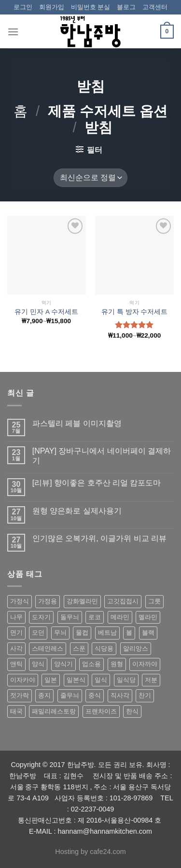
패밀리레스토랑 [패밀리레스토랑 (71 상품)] (54, 711)
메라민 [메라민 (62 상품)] (120, 617)
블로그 (126, 7)
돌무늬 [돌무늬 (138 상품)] (70, 617)
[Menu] (13, 32)
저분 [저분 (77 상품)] (151, 680)
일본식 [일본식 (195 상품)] (76, 680)
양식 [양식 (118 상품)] (38, 664)
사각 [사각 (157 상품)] (16, 648)
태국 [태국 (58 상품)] (16, 711)
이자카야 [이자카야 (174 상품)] (23, 680)
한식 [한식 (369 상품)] (132, 711)
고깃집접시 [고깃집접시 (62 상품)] (123, 601)
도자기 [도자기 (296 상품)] (41, 617)
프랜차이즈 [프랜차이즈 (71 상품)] (101, 711)
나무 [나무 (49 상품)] (16, 617)
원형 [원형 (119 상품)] (117, 664)
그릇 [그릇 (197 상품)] (154, 601)
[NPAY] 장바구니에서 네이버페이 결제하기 (102, 455)
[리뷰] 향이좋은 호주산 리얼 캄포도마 (97, 483)
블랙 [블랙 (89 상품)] (148, 633)
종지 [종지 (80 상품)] (44, 695)
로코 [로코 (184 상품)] (95, 617)
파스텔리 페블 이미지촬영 (77, 423)
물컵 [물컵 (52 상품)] (82, 633)
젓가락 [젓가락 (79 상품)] (20, 695)
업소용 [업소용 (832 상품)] (91, 664)
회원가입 (52, 7)
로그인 (23, 7)
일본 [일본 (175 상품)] (51, 680)
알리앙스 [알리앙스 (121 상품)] (136, 648)
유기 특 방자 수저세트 (134, 312)
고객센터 (155, 7)
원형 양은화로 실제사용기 (77, 511)
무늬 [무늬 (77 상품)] (60, 633)
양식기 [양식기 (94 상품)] (63, 664)
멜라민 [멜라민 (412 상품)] (148, 617)
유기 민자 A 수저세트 (46, 312)
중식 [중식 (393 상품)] (95, 695)
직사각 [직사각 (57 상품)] (120, 695)
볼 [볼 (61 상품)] (129, 633)
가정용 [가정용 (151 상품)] (48, 601)
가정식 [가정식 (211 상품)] (20, 601)
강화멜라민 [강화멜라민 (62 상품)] (82, 601)
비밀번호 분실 (91, 7)
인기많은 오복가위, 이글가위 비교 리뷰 (99, 538)
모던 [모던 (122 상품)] (38, 633)
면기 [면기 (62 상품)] (16, 633)
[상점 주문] (90, 178)
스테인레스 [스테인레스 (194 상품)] (48, 648)
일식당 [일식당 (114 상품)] (126, 680)
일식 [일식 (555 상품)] (101, 680)
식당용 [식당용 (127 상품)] (104, 648)
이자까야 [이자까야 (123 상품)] (145, 664)
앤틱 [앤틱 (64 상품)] (16, 664)
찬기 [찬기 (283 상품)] (145, 695)
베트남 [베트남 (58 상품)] (107, 633)
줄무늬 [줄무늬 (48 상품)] (70, 695)
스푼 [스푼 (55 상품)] (79, 648)
